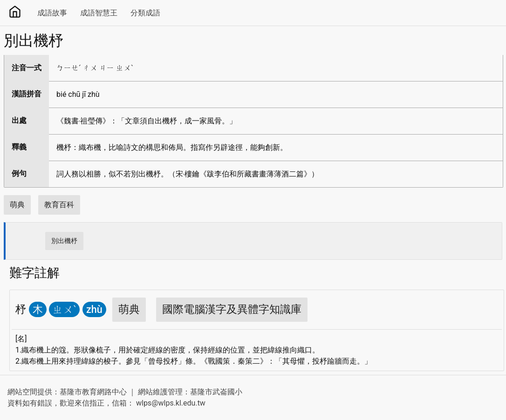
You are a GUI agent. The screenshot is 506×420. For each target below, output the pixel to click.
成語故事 (52, 13)
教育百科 (59, 205)
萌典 (17, 205)
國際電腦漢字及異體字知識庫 (232, 309)
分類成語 (145, 13)
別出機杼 (64, 241)
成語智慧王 (99, 13)
